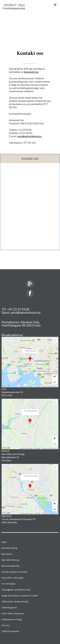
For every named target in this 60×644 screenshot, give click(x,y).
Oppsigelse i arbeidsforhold (16, 590)
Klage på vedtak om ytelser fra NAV (20, 596)
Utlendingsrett (9, 608)
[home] (13, 6)
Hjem (4, 542)
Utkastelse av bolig (12, 619)
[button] (55, 5)
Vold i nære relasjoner (13, 614)
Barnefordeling (9, 548)
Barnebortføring (10, 560)
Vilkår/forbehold (10, 631)
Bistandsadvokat (11, 566)
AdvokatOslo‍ (31, 72)
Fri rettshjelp (8, 584)
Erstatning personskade (14, 572)
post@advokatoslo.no (30, 136)
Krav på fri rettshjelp (12, 578)
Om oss (6, 625)
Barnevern (7, 554)
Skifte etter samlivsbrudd (15, 602)
